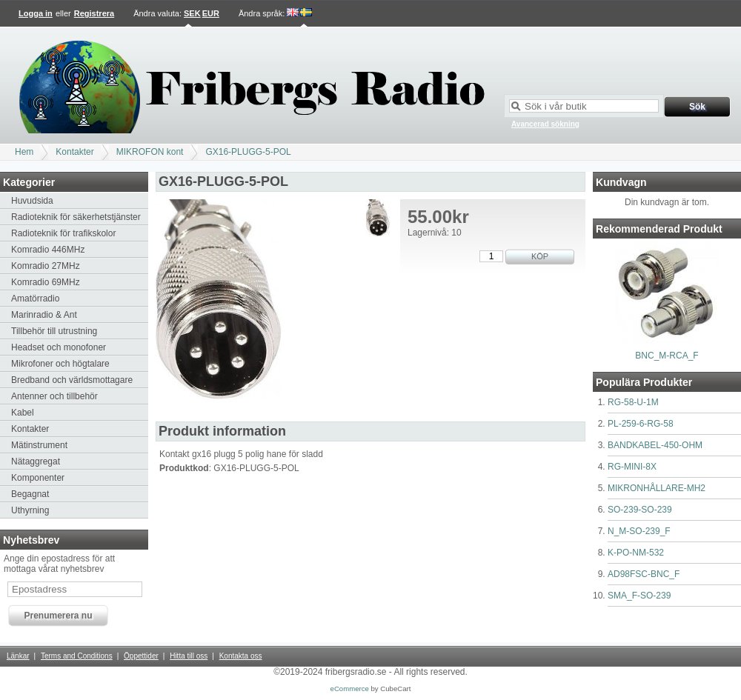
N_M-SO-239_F (639, 531)
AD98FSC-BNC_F (644, 574)
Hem (24, 152)
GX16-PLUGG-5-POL (248, 152)
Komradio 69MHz (46, 282)
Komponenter (38, 478)
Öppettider (141, 656)
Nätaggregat (36, 461)
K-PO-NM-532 (636, 553)
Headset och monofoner (59, 347)
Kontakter (74, 152)
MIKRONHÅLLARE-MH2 (657, 488)
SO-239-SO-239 (640, 510)
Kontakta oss (241, 656)
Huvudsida (32, 201)
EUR (211, 13)
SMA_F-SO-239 (639, 596)
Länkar (18, 656)
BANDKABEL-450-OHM (655, 445)
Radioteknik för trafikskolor (63, 233)
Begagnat (30, 494)
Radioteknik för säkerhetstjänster (76, 217)
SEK (192, 13)
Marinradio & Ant (44, 315)
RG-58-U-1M (633, 402)
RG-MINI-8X (632, 467)
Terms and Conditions (77, 656)
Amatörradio (35, 299)
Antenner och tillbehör (54, 396)
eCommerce (350, 689)
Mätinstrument (39, 445)
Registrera (94, 13)
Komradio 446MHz (48, 250)
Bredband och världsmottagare (72, 380)
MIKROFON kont (150, 152)
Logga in (36, 13)
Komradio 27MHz (46, 266)
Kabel (23, 413)
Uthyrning (30, 510)
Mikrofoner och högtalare (60, 364)
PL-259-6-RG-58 (641, 424)
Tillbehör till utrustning (54, 331)
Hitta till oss (189, 656)
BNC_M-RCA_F (667, 356)
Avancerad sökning (545, 124)
